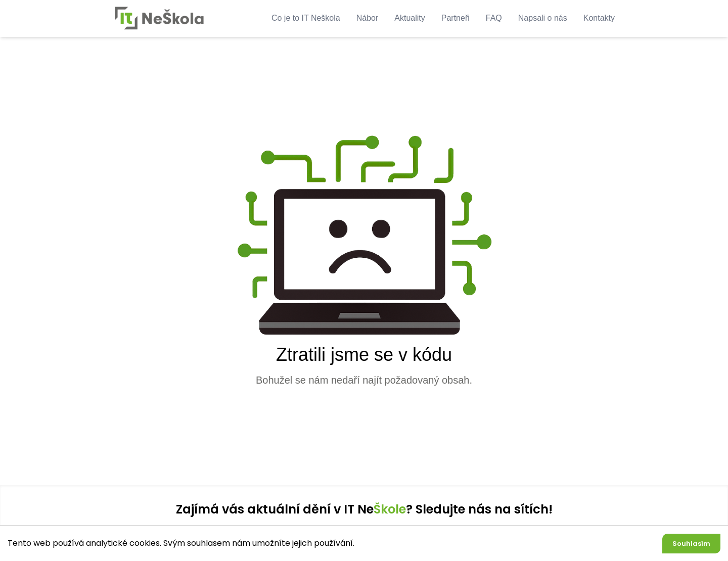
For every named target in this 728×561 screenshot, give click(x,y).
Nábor (368, 18)
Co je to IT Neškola (306, 18)
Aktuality (409, 18)
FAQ (494, 18)
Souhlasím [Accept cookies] (691, 544)
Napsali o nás (543, 18)
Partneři (456, 18)
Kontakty (599, 18)
